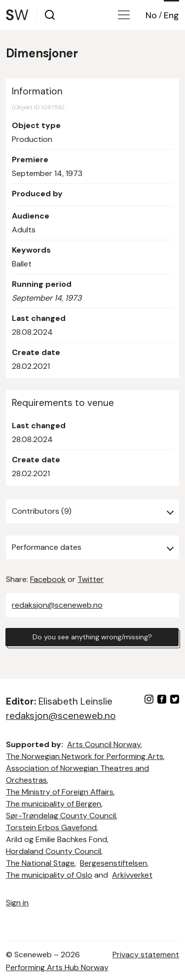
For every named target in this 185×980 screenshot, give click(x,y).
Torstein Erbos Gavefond (51, 827)
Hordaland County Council (54, 851)
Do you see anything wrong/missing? (92, 637)
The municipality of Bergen (54, 804)
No (151, 15)
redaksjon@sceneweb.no (57, 605)
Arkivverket (132, 875)
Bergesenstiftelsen (113, 863)
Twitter (91, 579)
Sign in (17, 903)
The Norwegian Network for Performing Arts (85, 756)
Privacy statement (146, 955)
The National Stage (40, 863)
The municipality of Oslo (49, 875)
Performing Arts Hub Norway (57, 967)
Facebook (48, 579)
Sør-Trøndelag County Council (61, 816)
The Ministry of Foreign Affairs (60, 792)
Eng (171, 15)
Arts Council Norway (104, 744)
